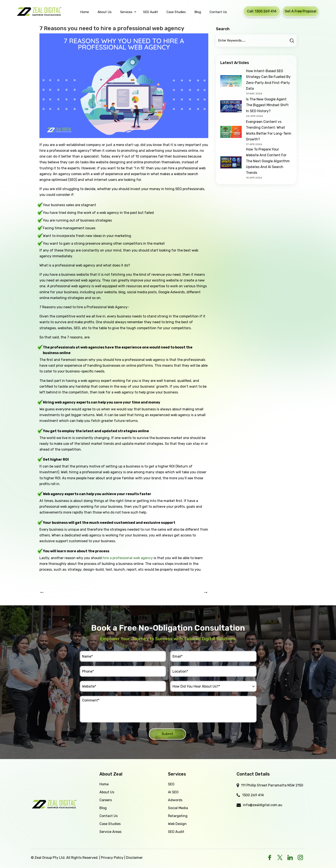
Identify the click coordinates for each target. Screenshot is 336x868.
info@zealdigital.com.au (263, 805)
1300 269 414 (253, 795)
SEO (171, 784)
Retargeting (178, 816)
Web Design (177, 824)
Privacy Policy (112, 858)
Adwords (175, 800)
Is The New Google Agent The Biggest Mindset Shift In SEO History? (267, 105)
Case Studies (110, 824)
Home (104, 784)
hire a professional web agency (128, 558)
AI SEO (173, 792)
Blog (103, 808)
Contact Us (109, 816)
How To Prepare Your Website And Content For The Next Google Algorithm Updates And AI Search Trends (268, 161)
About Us (107, 792)
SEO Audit (176, 832)
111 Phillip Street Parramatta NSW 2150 (272, 785)
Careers (106, 800)
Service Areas (110, 832)
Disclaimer (134, 858)
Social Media (178, 808)
